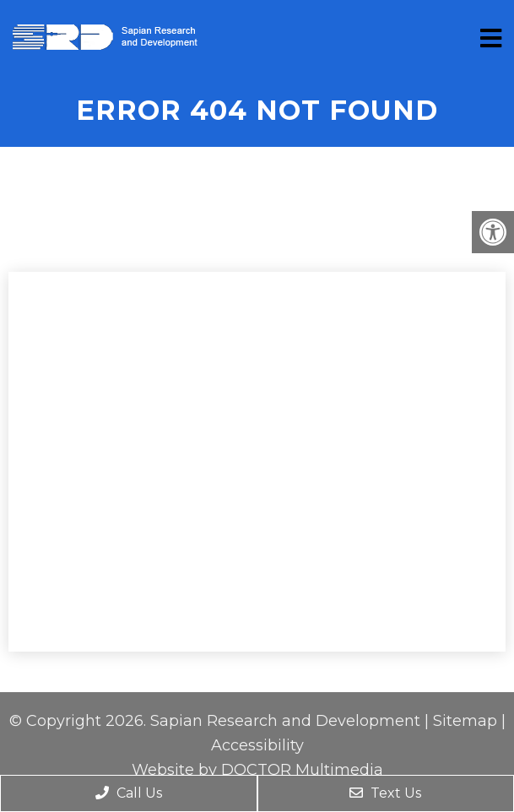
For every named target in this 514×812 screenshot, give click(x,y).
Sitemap (465, 721)
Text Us (385, 793)
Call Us (129, 793)
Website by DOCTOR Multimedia (257, 770)
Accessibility (257, 745)
